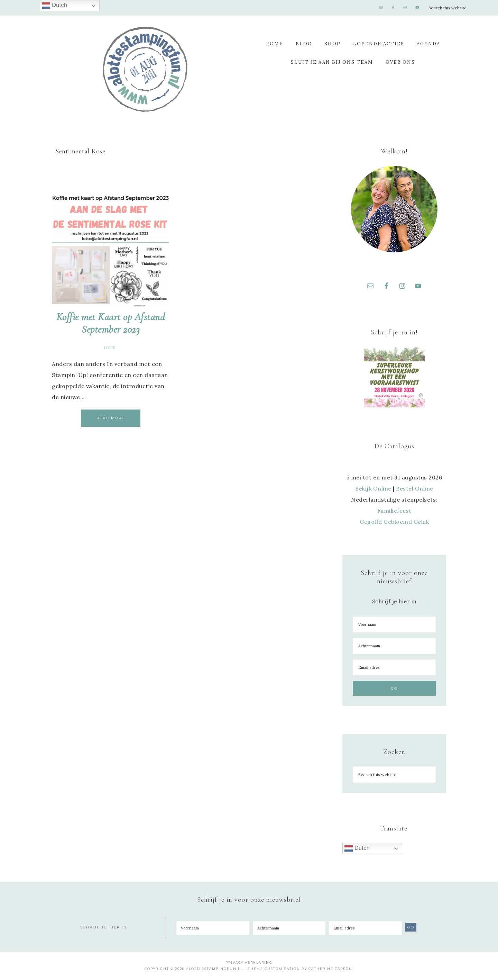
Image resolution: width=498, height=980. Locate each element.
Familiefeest (394, 512)
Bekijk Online (373, 489)
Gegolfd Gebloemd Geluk (394, 523)
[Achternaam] (394, 647)
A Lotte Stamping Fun (145, 69)
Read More (111, 418)
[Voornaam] (394, 626)
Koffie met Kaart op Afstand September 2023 (111, 323)
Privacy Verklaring (249, 964)
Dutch (357, 849)
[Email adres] (394, 668)
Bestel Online (415, 489)
